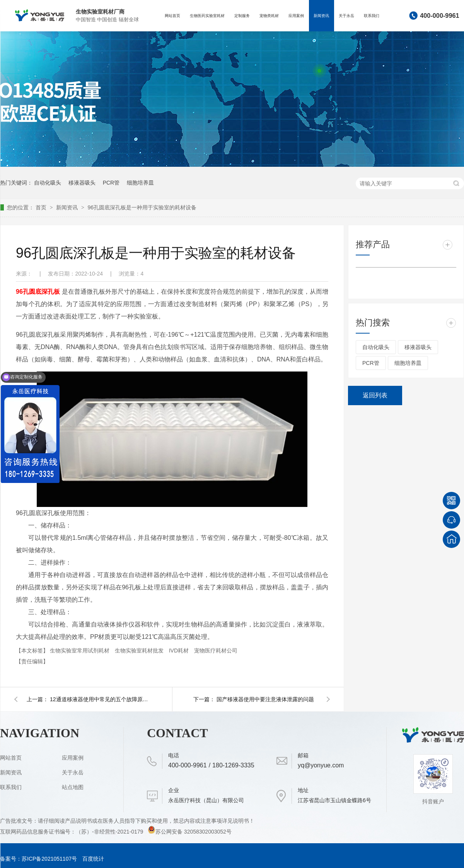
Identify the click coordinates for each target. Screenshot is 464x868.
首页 (42, 207)
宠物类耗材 (269, 16)
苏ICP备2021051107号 (49, 859)
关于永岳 (346, 16)
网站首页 (172, 16)
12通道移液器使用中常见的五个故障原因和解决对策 (100, 699)
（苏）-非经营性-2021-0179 (110, 832)
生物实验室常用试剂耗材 (80, 651)
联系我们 (372, 16)
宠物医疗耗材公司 (216, 651)
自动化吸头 (48, 183)
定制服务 (242, 16)
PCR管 (111, 183)
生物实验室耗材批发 (140, 651)
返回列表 (375, 395)
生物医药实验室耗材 (207, 16)
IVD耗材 (180, 651)
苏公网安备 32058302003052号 (190, 832)
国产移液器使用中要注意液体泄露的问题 (265, 699)
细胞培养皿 (140, 183)
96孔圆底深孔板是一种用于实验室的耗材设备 (142, 207)
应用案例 (296, 16)
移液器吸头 (82, 183)
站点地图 (73, 787)
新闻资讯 (321, 16)
